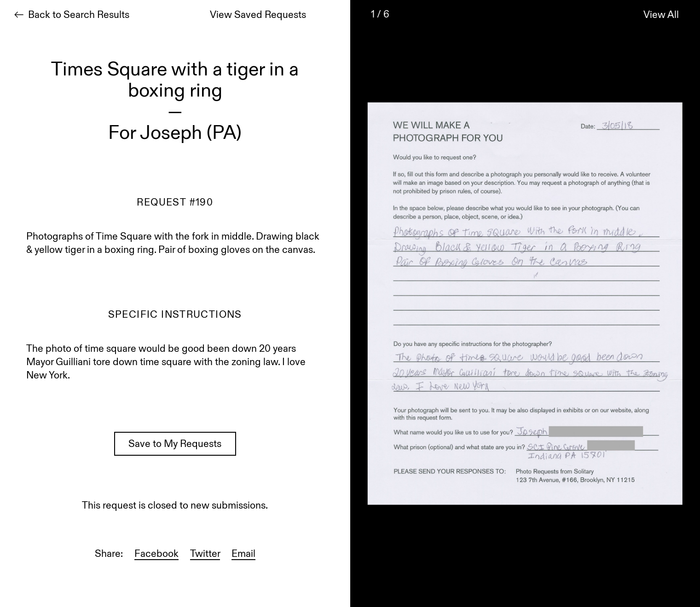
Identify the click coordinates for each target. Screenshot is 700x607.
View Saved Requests (258, 16)
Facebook (156, 555)
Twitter (205, 555)
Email (243, 555)
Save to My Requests (175, 445)
